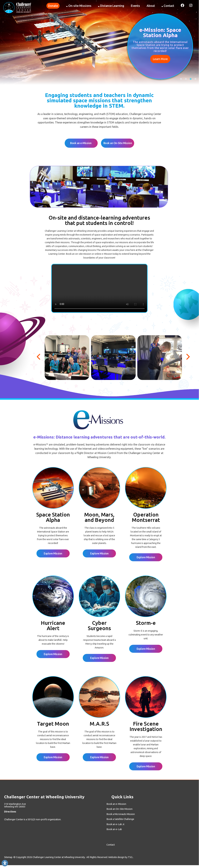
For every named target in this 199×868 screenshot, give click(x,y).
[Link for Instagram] (190, 5)
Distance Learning (111, 6)
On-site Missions (79, 6)
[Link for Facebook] (182, 5)
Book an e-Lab (114, 829)
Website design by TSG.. (121, 857)
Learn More (160, 59)
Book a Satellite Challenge (120, 819)
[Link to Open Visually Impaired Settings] (5, 863)
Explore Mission (53, 553)
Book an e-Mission (81, 143)
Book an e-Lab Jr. (116, 824)
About (151, 6)
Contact (168, 6)
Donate (53, 6)
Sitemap (8, 857)
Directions (10, 812)
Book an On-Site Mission (118, 143)
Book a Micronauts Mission (121, 814)
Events (135, 6)
